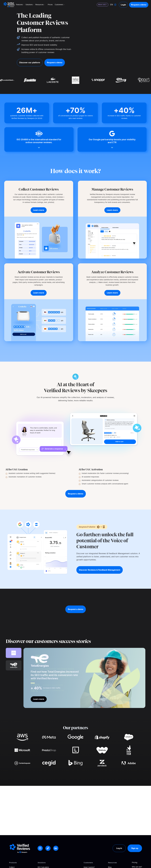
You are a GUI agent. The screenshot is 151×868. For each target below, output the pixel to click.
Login (123, 5)
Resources (40, 5)
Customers (60, 5)
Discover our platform (30, 63)
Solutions (30, 5)
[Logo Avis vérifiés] (9, 5)
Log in (119, 848)
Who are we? (137, 867)
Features (20, 5)
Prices (50, 5)
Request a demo (139, 5)
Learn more (39, 699)
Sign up (135, 848)
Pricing (135, 863)
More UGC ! (103, 5)
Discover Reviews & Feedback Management (100, 570)
